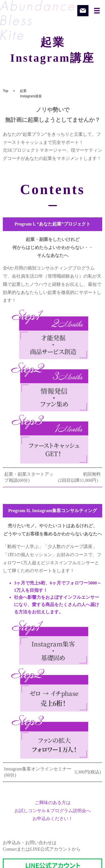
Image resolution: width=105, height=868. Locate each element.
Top (5, 91)
